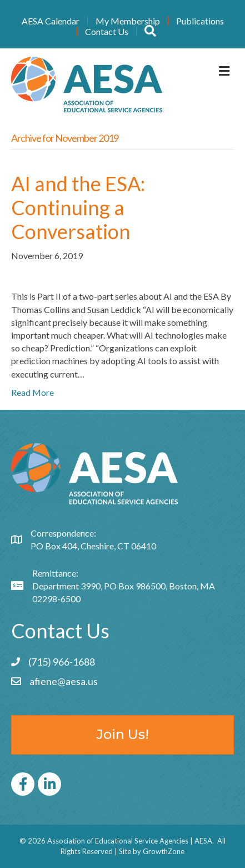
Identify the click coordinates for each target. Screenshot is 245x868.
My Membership (128, 21)
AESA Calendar (51, 21)
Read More (32, 392)
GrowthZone (164, 851)
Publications (200, 21)
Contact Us (107, 32)
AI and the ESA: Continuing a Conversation (78, 207)
